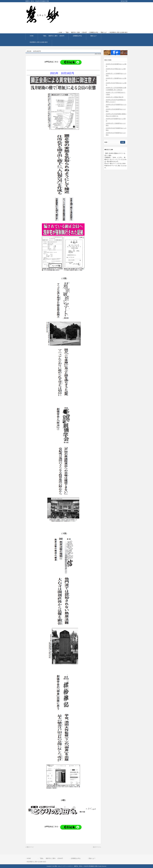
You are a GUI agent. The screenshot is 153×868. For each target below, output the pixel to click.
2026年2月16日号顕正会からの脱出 (116, 84)
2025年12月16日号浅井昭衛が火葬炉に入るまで (116, 101)
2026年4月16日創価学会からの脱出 (116, 65)
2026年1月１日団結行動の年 (115, 97)
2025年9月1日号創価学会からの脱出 (116, 134)
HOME (60, 32)
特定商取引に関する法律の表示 (119, 32)
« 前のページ (30, 847)
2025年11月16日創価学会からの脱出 (116, 110)
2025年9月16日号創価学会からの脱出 (116, 129)
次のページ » (97, 847)
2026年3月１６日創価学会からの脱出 (116, 74)
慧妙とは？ (104, 32)
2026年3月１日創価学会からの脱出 (116, 79)
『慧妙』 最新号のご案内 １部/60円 (76, 32)
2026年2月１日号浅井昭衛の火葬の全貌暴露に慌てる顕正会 (116, 89)
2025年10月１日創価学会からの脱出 (116, 124)
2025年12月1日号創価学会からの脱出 (116, 106)
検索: (106, 142)
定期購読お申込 (94, 32)
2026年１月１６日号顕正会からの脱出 (116, 93)
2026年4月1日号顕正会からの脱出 (116, 70)
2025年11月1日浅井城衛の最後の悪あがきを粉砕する (116, 115)
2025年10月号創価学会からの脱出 (116, 120)
